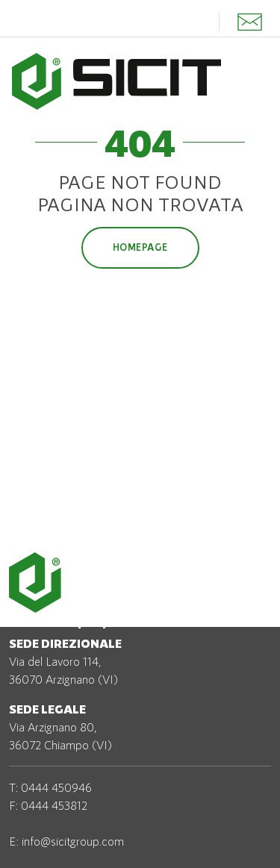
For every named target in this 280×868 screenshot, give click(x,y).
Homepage (140, 247)
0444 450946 (56, 787)
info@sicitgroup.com (73, 841)
